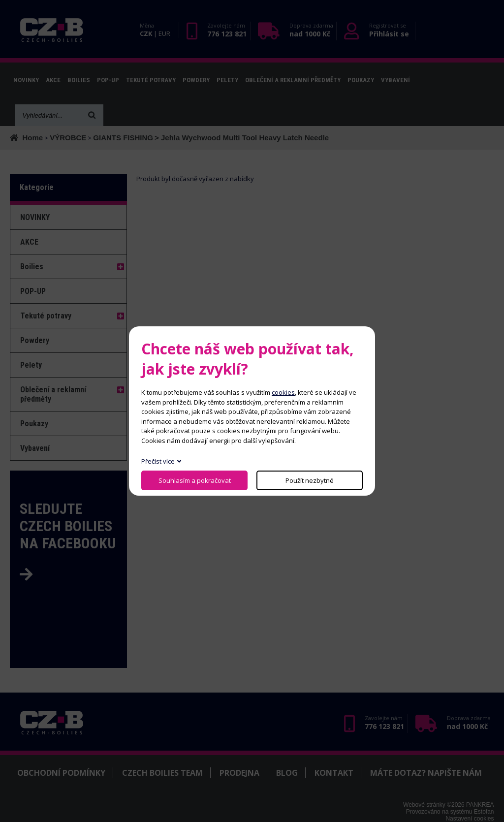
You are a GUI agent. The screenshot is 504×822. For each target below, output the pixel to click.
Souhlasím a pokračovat (195, 480)
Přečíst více (158, 461)
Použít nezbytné (310, 480)
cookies (283, 392)
